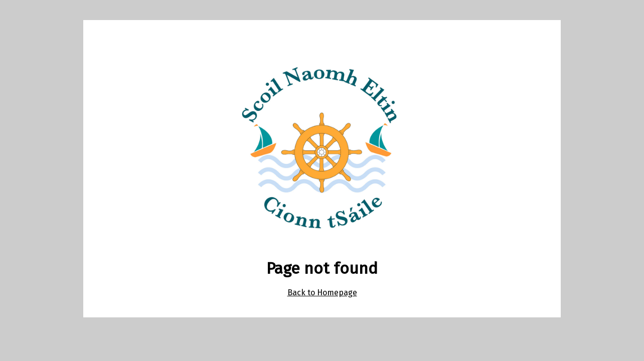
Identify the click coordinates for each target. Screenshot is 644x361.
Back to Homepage (322, 293)
